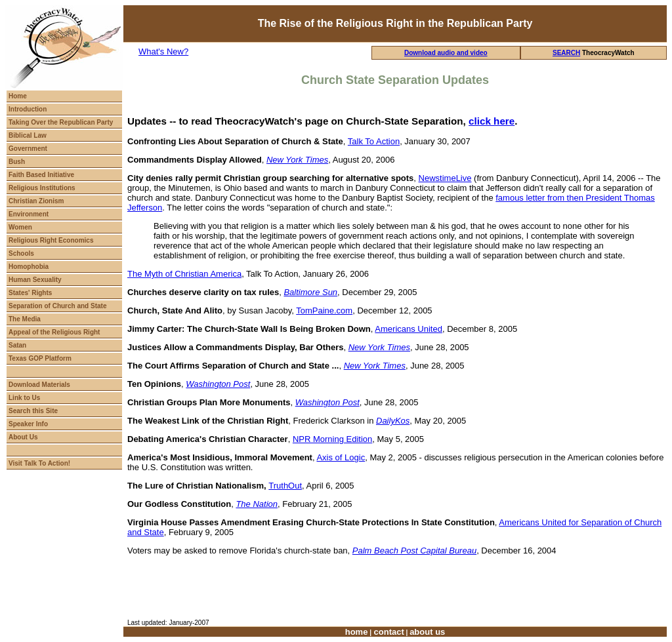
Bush (17, 162)
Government (28, 149)
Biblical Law (28, 135)
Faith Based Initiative (41, 175)
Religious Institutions (42, 188)
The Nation (257, 504)
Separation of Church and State (57, 306)
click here (492, 121)
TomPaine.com (324, 311)
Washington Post (218, 384)
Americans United (409, 329)
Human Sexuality (35, 280)
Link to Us (24, 398)
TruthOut (285, 486)
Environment (29, 214)
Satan (17, 345)
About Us (23, 437)
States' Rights (30, 293)
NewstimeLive (445, 178)
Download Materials (39, 385)
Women (20, 227)
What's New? (163, 51)
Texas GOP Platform (40, 358)
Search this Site (33, 411)
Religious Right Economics (51, 240)
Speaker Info (28, 424)
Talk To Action (374, 141)
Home (18, 96)
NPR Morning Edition (332, 439)
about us (427, 632)
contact (388, 632)
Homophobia (29, 267)
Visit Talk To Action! (39, 463)
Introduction (28, 109)
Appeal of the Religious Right (54, 332)
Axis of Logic (341, 457)
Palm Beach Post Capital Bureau (414, 551)
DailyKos (393, 421)
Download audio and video (446, 53)
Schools (21, 253)
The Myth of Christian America (184, 274)
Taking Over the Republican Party (61, 122)
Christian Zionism (36, 201)
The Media (25, 319)
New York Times (379, 347)
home (357, 632)
